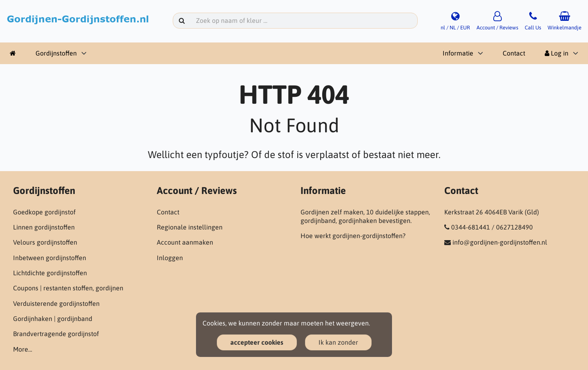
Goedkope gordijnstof (44, 212)
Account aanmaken (185, 242)
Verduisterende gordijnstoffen (56, 303)
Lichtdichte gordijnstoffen (50, 273)
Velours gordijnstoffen (45, 242)
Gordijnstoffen (56, 53)
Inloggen (170, 258)
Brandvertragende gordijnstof (56, 334)
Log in (557, 53)
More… (23, 349)
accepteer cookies (257, 342)
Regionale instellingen (190, 227)
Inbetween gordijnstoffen (50, 258)
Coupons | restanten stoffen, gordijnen (68, 288)
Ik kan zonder (338, 342)
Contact (514, 53)
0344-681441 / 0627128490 (492, 227)
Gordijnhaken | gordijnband (53, 319)
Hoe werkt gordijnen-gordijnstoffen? (353, 236)
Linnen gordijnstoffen (44, 227)
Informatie (458, 53)
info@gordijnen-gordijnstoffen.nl (500, 242)
